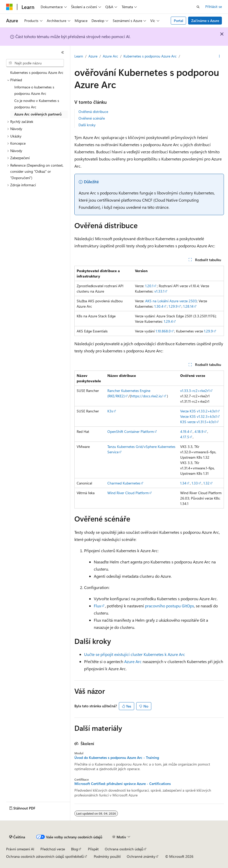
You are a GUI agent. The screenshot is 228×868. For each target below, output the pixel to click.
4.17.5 (185, 437)
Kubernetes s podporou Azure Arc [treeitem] (37, 72)
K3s (110, 411)
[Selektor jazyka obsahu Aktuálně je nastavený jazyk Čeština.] (17, 837)
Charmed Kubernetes (124, 483)
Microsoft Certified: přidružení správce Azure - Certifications (123, 784)
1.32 (207, 483)
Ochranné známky (141, 856)
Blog (75, 849)
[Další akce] (219, 56)
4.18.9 (199, 431)
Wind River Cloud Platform (128, 493)
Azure (93, 56)
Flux (97, 606)
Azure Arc (110, 56)
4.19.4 (185, 431)
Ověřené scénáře (92, 118)
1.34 (183, 483)
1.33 (195, 483)
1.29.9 (173, 306)
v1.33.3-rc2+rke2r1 (195, 391)
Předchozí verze (53, 849)
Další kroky (87, 125)
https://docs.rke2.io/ (147, 396)
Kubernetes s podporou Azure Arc (150, 56)
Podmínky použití (107, 856)
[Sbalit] (63, 52)
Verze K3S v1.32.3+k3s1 (198, 416)
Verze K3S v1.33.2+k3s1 (198, 411)
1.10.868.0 (163, 331)
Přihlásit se (214, 7)
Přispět (93, 849)
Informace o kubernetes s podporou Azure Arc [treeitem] (34, 90)
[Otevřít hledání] (198, 7)
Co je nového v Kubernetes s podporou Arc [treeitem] (37, 104)
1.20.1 (149, 286)
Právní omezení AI (20, 849)
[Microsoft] (9, 7)
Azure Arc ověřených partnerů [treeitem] (38, 114)
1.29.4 (168, 321)
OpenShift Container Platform (131, 431)
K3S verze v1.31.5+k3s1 (198, 422)
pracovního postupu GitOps (169, 606)
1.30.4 (159, 306)
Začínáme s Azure (205, 21)
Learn (79, 56)
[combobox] (35, 63)
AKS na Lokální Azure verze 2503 (171, 301)
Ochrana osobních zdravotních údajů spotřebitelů (45, 856)
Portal (179, 21)
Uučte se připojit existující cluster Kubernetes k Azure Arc (135, 654)
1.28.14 (188, 306)
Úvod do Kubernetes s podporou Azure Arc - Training (117, 758)
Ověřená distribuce (93, 112)
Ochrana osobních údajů (124, 849)
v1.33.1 (159, 291)
